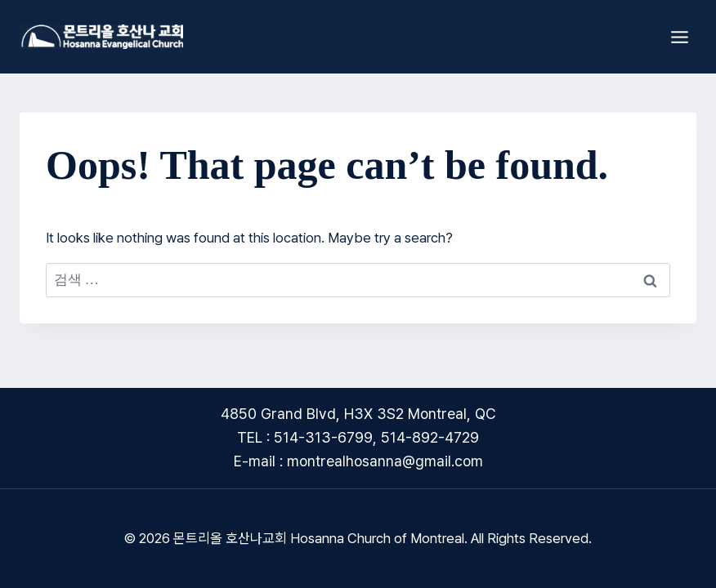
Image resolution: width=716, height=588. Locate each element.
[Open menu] (679, 37)
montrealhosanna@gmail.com (385, 461)
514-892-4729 (430, 437)
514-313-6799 (323, 437)
